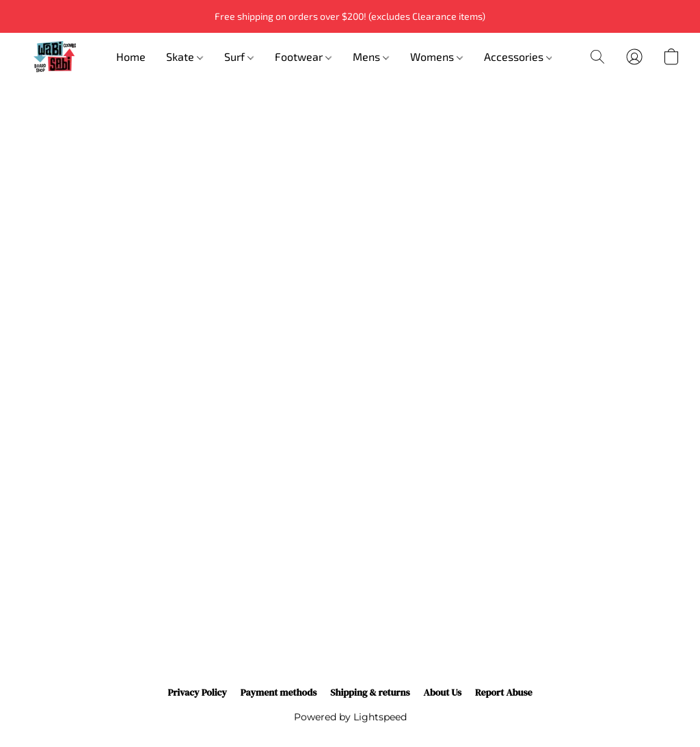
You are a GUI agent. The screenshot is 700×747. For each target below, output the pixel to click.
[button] (55, 57)
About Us (443, 692)
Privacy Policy (197, 692)
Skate (185, 56)
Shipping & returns (370, 692)
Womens (436, 56)
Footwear (303, 56)
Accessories (518, 56)
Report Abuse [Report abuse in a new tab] (504, 692)
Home (131, 56)
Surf (239, 56)
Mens (371, 56)
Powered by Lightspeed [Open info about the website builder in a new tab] (350, 717)
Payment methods (279, 692)
